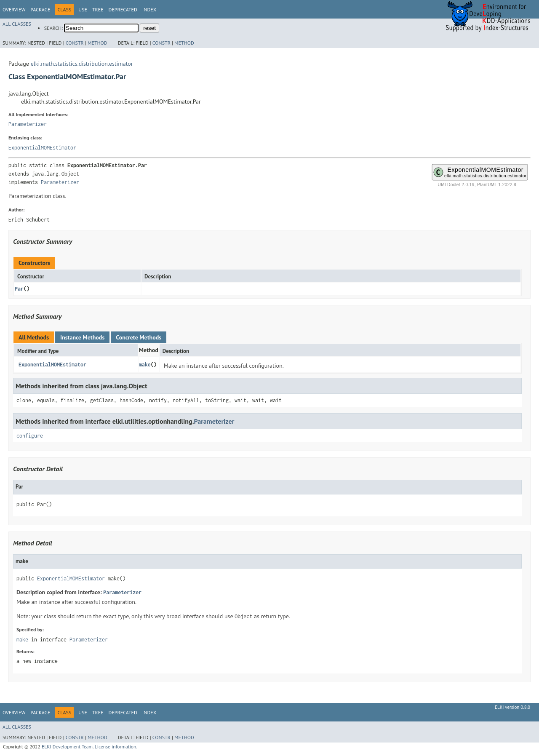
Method (97, 43)
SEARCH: (53, 28)
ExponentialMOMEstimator (42, 148)
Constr (75, 43)
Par (19, 289)
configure (30, 436)
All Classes (17, 24)
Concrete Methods (139, 337)
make (145, 365)
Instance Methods (82, 337)
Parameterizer (28, 124)
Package (40, 9)
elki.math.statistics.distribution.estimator (82, 64)
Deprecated (123, 9)
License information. (116, 747)
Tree (98, 9)
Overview (14, 9)
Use (83, 9)
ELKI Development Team (67, 747)
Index (149, 9)
